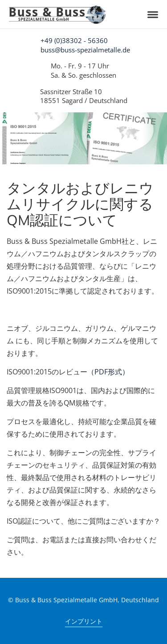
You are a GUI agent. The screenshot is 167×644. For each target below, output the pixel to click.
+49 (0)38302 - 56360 (74, 40)
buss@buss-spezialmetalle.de (85, 50)
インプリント (84, 621)
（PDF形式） (108, 372)
